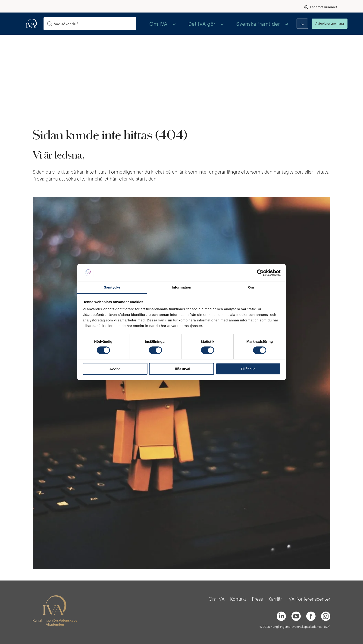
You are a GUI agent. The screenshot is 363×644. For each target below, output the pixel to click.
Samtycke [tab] (112, 287)
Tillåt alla (248, 369)
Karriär (275, 599)
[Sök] (50, 24)
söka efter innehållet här (92, 179)
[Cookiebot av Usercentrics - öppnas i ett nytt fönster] (260, 273)
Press (257, 599)
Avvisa (115, 369)
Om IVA (153, 24)
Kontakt (238, 599)
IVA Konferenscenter (309, 599)
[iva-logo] (31, 24)
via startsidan (143, 179)
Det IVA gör (183, 24)
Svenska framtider (222, 24)
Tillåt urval (182, 369)
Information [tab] (181, 287)
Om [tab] (251, 287)
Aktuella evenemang (319, 23)
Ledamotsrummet (324, 7)
